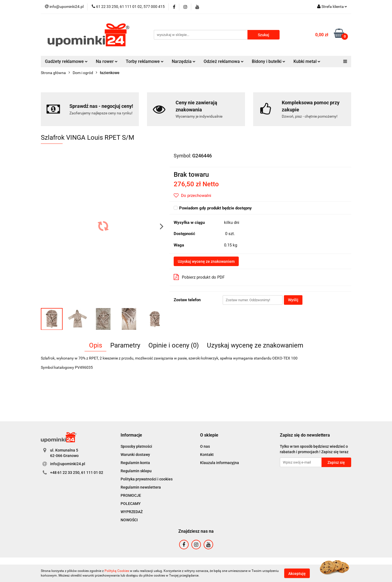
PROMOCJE (131, 495)
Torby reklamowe (145, 61)
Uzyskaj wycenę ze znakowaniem (206, 261)
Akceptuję (297, 573)
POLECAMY (131, 504)
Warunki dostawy (135, 455)
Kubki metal (307, 61)
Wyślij (293, 300)
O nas (205, 446)
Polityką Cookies (117, 571)
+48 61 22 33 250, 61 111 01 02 (77, 473)
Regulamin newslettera (141, 487)
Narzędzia (184, 61)
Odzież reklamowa (224, 61)
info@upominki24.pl (68, 464)
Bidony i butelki (269, 61)
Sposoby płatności (136, 446)
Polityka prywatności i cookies (147, 479)
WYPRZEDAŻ (132, 512)
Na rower (107, 61)
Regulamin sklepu (136, 471)
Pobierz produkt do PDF (199, 277)
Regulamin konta (135, 463)
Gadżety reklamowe (66, 61)
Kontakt (207, 455)
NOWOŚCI (129, 520)
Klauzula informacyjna (220, 463)
